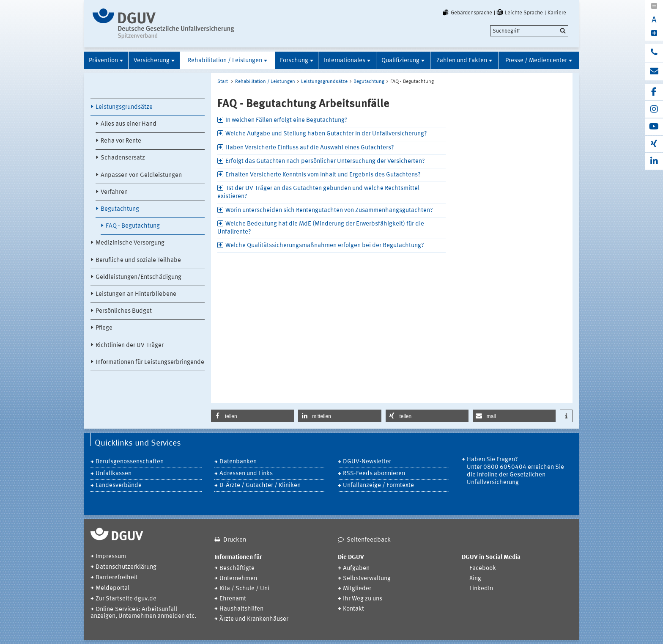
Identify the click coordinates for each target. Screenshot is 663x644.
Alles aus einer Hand (129, 124)
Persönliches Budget (124, 311)
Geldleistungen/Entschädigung (138, 277)
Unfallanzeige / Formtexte (378, 486)
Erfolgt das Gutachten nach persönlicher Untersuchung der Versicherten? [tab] (325, 161)
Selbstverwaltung (367, 579)
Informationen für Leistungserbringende (150, 362)
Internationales (345, 61)
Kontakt (353, 609)
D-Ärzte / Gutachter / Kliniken (260, 486)
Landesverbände (119, 486)
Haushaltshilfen (241, 609)
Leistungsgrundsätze (124, 107)
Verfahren (114, 192)
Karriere (557, 13)
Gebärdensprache (467, 13)
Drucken (235, 540)
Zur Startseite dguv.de (126, 599)
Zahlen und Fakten (462, 61)
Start (223, 82)
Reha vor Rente (121, 141)
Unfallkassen (114, 474)
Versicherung (152, 61)
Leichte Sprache (519, 13)
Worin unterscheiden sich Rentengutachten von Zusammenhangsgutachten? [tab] (329, 211)
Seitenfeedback (369, 540)
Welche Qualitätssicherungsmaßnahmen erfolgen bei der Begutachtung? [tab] (325, 246)
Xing (475, 579)
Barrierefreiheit (117, 578)
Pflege (104, 328)
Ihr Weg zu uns (363, 599)
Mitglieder (357, 589)
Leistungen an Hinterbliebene (136, 294)
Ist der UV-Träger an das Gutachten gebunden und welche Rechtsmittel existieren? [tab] (318, 193)
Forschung (294, 61)
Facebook (483, 568)
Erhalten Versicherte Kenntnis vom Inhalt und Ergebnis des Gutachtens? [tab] (323, 175)
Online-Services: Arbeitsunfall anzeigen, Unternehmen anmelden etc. (143, 613)
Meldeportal (112, 588)
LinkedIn (481, 589)
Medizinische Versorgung (130, 243)
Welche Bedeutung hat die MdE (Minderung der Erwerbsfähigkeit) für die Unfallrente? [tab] (321, 228)
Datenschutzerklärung (126, 567)
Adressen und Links (246, 474)
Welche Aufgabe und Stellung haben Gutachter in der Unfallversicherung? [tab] (326, 134)
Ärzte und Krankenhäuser (254, 619)
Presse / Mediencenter (536, 61)
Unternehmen (238, 579)
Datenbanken (238, 462)
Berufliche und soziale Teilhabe (138, 260)
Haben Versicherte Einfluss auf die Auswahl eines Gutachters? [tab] (310, 148)
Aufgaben (356, 568)
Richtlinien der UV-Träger (130, 345)
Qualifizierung (400, 61)
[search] (529, 31)
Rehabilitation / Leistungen (225, 61)
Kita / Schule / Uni (244, 589)
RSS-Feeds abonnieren (374, 474)
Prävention (103, 61)
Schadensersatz (123, 158)
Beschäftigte (237, 568)
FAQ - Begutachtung (133, 226)
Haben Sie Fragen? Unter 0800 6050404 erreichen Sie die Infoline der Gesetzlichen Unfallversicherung (515, 471)
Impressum (111, 557)
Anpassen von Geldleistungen (141, 175)
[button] (252, 416)
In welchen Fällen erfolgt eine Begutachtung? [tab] (286, 120)
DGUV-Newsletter (367, 462)
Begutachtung (120, 209)
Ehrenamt (233, 599)
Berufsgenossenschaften (130, 462)
